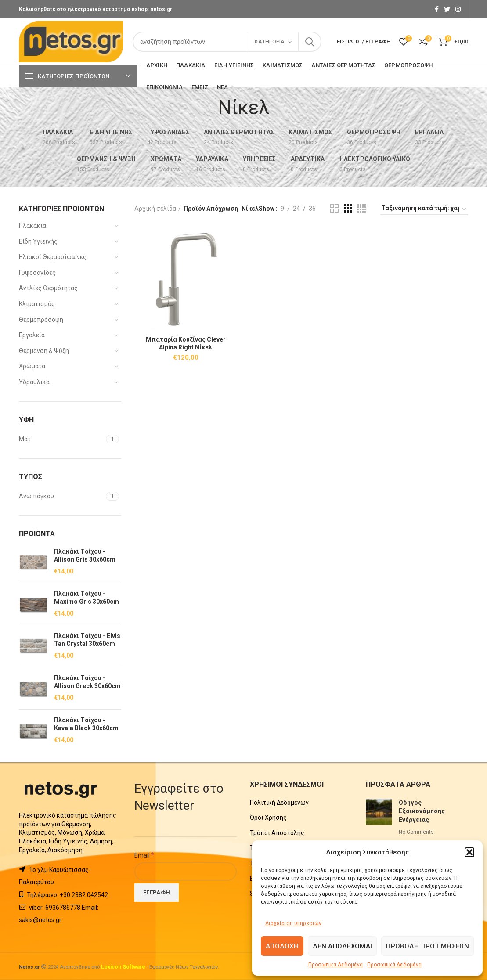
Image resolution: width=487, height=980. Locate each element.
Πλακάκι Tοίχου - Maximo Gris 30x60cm (87, 598)
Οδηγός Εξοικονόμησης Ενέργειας (422, 811)
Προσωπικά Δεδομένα (335, 965)
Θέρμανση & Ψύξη (44, 351)
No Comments (416, 832)
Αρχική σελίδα (155, 209)
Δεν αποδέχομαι (342, 946)
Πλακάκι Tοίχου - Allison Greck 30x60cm (87, 682)
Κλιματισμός (37, 304)
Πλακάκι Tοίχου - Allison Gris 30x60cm (85, 555)
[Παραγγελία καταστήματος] (424, 210)
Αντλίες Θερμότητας (48, 288)
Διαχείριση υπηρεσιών (293, 923)
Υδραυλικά (34, 382)
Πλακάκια (32, 226)
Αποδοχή (282, 946)
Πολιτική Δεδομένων (279, 803)
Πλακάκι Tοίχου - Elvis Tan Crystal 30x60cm (87, 640)
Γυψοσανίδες (37, 273)
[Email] (186, 872)
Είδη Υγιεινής (38, 241)
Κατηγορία (270, 41)
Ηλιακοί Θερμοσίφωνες (53, 257)
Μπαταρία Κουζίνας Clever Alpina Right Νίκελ (186, 343)
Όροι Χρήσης (268, 818)
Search (310, 42)
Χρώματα (32, 366)
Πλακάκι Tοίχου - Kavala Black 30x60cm (86, 724)
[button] (469, 852)
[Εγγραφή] (157, 893)
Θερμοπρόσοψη (41, 320)
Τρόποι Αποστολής (277, 833)
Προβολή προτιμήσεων (427, 946)
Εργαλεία (32, 335)
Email (144, 855)
